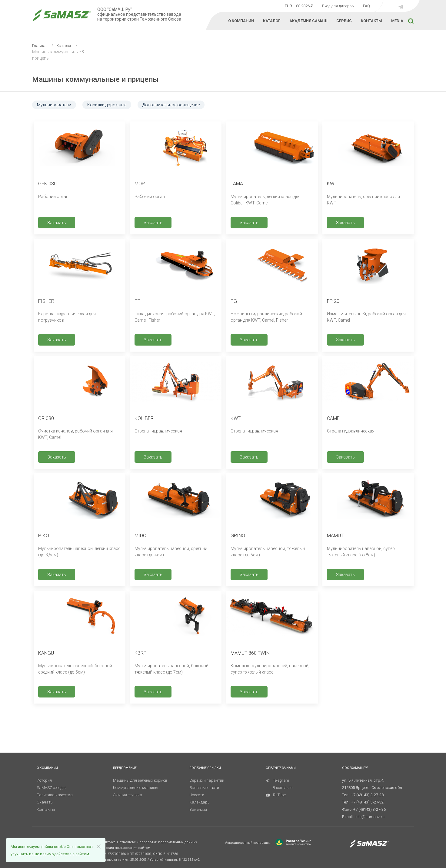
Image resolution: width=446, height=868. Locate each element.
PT (137, 301)
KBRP (141, 653)
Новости (197, 795)
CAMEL (334, 418)
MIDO (140, 536)
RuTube (276, 795)
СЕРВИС (344, 21)
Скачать (45, 802)
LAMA (237, 184)
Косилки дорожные (107, 105)
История (44, 780)
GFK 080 (47, 184)
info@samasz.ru (370, 817)
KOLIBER (144, 418)
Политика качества (55, 795)
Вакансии (198, 809)
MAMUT (335, 536)
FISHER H (48, 301)
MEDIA (397, 21)
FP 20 (333, 301)
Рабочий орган (53, 197)
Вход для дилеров (338, 6)
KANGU (46, 653)
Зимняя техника (128, 795)
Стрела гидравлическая (158, 431)
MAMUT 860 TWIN (250, 653)
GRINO (238, 536)
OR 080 (46, 418)
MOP (140, 184)
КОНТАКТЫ (371, 21)
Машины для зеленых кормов (140, 780)
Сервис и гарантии (207, 780)
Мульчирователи (54, 105)
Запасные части (204, 788)
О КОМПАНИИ (241, 21)
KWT (236, 418)
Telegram (277, 780)
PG (234, 301)
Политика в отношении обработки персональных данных (148, 842)
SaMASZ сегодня (52, 788)
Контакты (46, 809)
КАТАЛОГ (272, 21)
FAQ (366, 6)
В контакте (283, 788)
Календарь (200, 802)
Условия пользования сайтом (125, 848)
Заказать (57, 223)
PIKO (44, 536)
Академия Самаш (308, 21)
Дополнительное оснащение (171, 105)
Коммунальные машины (136, 788)
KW (331, 184)
